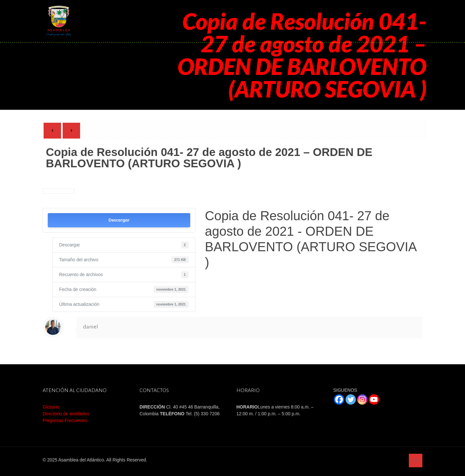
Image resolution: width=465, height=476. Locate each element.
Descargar (119, 220)
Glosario (51, 407)
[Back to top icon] (416, 460)
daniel (91, 327)
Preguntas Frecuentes (65, 420)
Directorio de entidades (66, 414)
